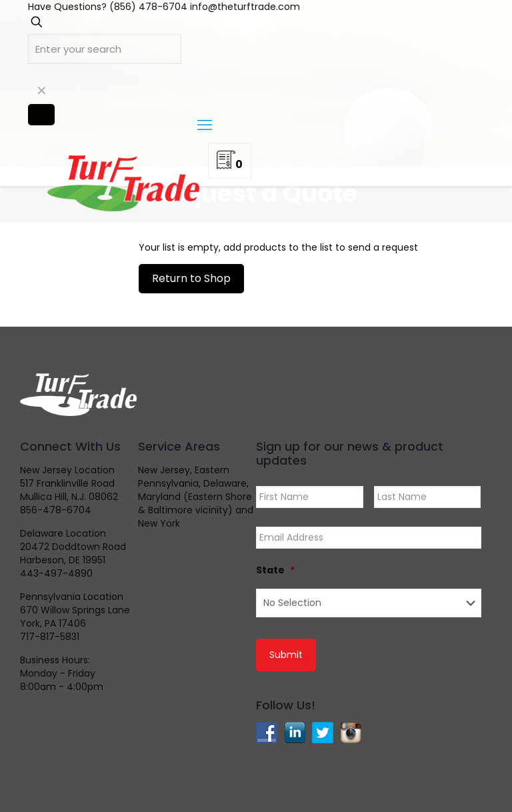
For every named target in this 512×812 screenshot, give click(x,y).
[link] (41, 91)
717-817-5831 (50, 637)
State (275, 570)
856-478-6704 (56, 510)
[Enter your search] (105, 49)
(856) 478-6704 (148, 7)
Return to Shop (191, 278)
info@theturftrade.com (245, 7)
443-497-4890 (56, 573)
